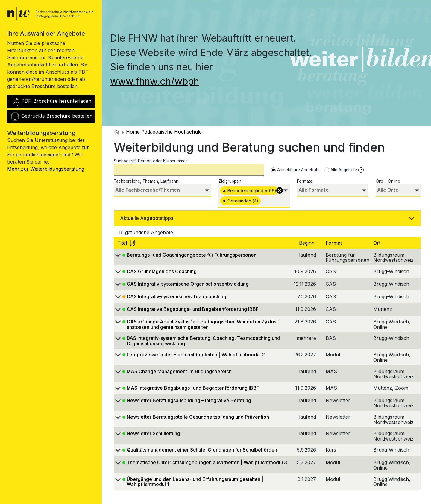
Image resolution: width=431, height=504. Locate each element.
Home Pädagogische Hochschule (162, 132)
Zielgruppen (230, 181)
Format (334, 243)
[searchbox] (163, 190)
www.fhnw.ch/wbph (155, 81)
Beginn (308, 243)
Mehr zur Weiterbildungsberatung (46, 169)
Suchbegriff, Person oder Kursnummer (150, 161)
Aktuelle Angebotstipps (147, 218)
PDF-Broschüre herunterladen (51, 102)
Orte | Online (388, 181)
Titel (126, 243)
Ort (378, 243)
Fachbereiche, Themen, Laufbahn (146, 181)
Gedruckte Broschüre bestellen (51, 116)
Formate (305, 181)
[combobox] (163, 191)
